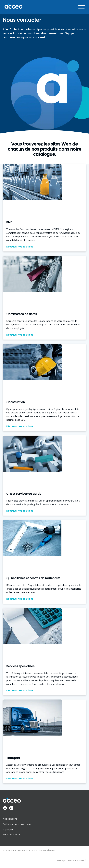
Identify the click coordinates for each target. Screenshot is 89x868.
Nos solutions (10, 819)
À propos (8, 829)
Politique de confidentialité (72, 861)
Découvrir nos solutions (20, 247)
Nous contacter (12, 835)
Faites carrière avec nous (17, 824)
